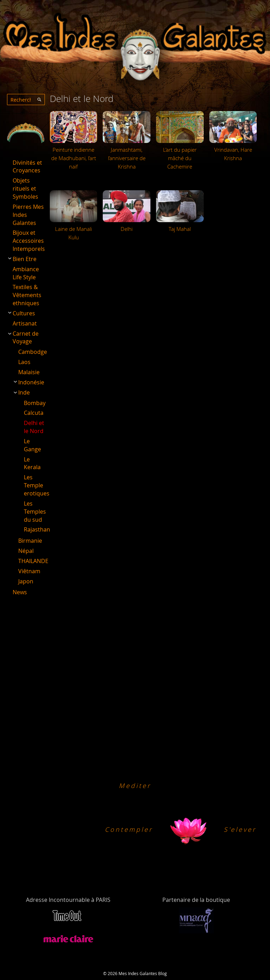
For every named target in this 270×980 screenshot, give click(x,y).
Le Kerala (32, 463)
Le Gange (32, 445)
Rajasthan (37, 529)
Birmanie (30, 541)
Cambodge (33, 352)
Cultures (24, 313)
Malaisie (29, 372)
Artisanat (25, 323)
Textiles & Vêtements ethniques (27, 295)
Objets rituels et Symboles (25, 189)
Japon (26, 581)
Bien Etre (25, 259)
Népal (26, 551)
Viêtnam (29, 571)
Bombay (35, 403)
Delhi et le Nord (34, 427)
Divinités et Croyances (27, 167)
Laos (24, 362)
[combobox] (26, 100)
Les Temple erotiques (37, 485)
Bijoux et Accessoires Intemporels (29, 241)
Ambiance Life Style (26, 273)
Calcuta (34, 413)
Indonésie (31, 382)
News (20, 592)
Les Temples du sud (35, 512)
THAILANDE (33, 561)
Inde (24, 392)
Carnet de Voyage (26, 338)
